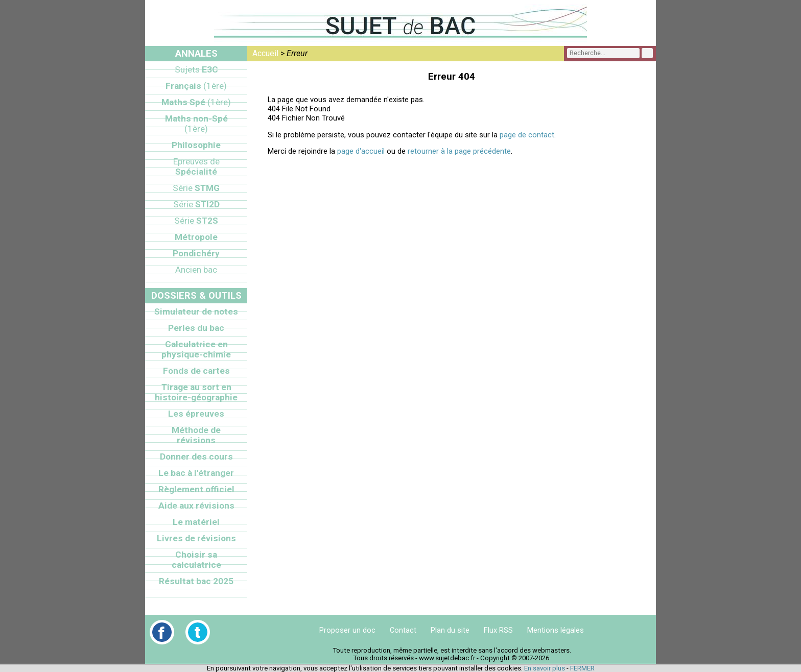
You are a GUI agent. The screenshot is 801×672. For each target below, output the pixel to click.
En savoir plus (545, 668)
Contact (403, 630)
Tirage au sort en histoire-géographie (196, 392)
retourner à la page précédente (459, 151)
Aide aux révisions (196, 506)
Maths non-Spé (196, 124)
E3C (196, 69)
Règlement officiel (196, 489)
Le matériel (196, 522)
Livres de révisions (196, 538)
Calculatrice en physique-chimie (196, 349)
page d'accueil (361, 151)
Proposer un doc (347, 630)
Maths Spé (196, 102)
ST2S (196, 221)
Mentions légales (556, 630)
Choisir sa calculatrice (196, 560)
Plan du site (450, 630)
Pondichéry (196, 253)
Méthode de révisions (196, 435)
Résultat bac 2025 (196, 581)
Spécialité (196, 166)
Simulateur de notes (196, 311)
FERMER (582, 668)
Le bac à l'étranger (196, 473)
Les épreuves (196, 414)
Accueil (265, 53)
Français (196, 86)
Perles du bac (196, 328)
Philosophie (196, 145)
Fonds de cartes (196, 371)
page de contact (527, 135)
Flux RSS (498, 630)
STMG (196, 188)
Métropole (196, 237)
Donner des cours (196, 457)
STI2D (196, 204)
